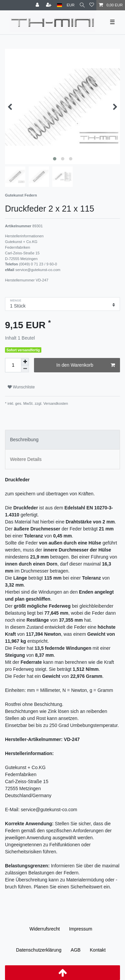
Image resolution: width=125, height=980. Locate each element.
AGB (76, 950)
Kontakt (98, 950)
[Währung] (71, 5)
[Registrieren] (49, 5)
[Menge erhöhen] (25, 362)
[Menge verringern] (25, 369)
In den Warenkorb (86, 365)
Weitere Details (26, 459)
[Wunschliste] (92, 5)
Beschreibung (24, 440)
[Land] (59, 5)
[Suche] (82, 5)
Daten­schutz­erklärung (39, 950)
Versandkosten (55, 403)
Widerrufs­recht (44, 929)
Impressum (80, 929)
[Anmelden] (38, 5)
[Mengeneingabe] (13, 365)
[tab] (62, 440)
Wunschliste (21, 387)
